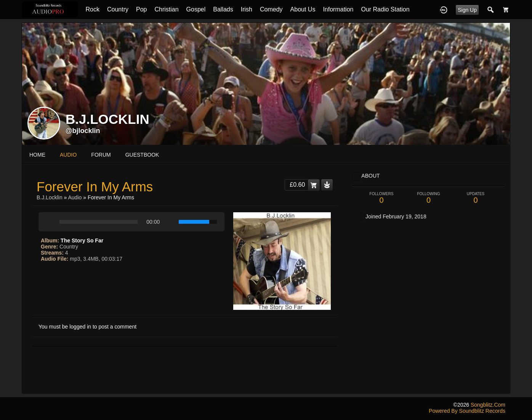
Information (338, 9)
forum (101, 155)
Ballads (223, 9)
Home (37, 155)
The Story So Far (82, 240)
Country (118, 9)
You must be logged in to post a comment (87, 327)
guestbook (142, 155)
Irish (247, 9)
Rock (92, 9)
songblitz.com (488, 405)
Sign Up (467, 10)
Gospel (196, 9)
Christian (166, 9)
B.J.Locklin (50, 197)
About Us (303, 9)
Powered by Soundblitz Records (467, 411)
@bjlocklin (83, 131)
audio (68, 155)
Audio (75, 197)
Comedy (271, 9)
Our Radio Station (385, 9)
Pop (141, 9)
